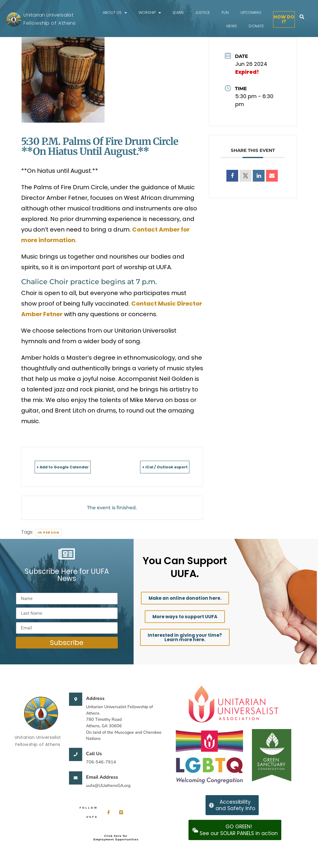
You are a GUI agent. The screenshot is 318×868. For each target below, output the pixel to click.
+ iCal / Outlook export (155, 467)
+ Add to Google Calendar (74, 467)
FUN (225, 12)
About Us (115, 13)
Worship (150, 13)
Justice (203, 12)
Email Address (102, 777)
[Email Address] (76, 778)
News (232, 26)
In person (49, 532)
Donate (256, 26)
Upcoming (251, 12)
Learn (178, 12)
